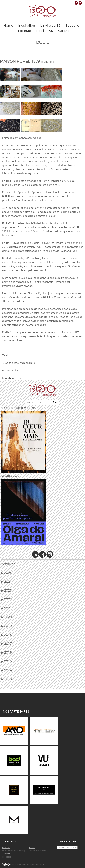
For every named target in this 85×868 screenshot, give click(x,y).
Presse (32, 848)
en (80, 3)
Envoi (56, 402)
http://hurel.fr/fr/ (12, 378)
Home (8, 26)
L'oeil (40, 31)
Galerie (64, 31)
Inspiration (27, 26)
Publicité (6, 848)
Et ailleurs (23, 31)
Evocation (73, 26)
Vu (51, 31)
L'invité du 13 (50, 26)
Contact (6, 854)
